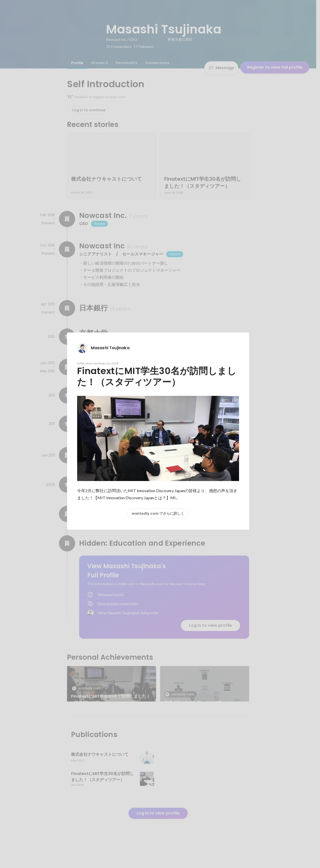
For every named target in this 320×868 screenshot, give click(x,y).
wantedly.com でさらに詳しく (158, 513)
